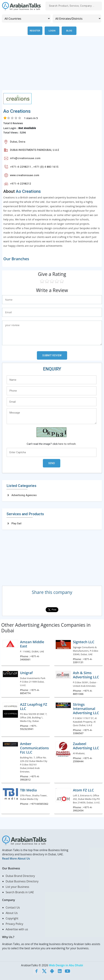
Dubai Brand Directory (20, 876)
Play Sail (16, 523)
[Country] (26, 19)
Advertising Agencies (24, 495)
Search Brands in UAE (20, 892)
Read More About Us (16, 858)
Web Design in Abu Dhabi (66, 965)
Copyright (12, 918)
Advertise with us (17, 929)
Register (35, 31)
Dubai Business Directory (22, 881)
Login (52, 31)
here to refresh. (67, 444)
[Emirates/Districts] (77, 19)
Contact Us (13, 907)
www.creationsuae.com (25, 175)
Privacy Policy (14, 924)
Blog (69, 31)
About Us (12, 913)
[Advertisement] (52, 65)
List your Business (17, 887)
